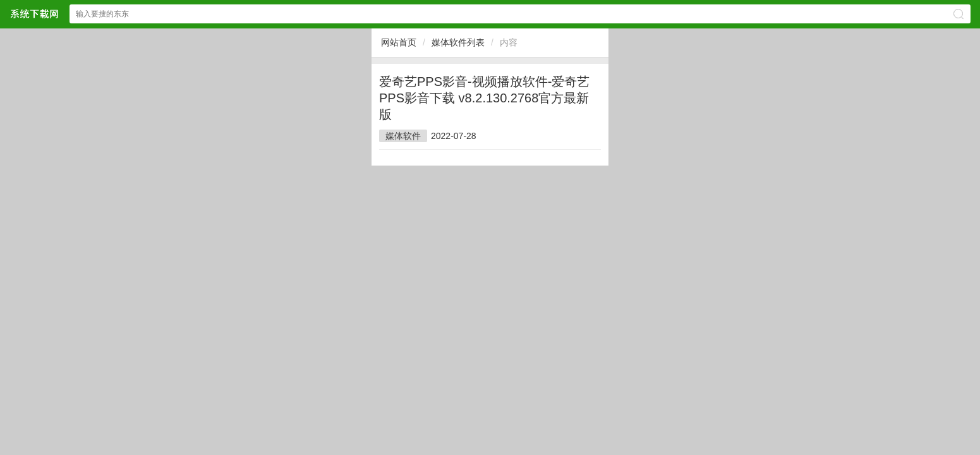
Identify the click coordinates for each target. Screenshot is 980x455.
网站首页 (399, 42)
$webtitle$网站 (34, 14)
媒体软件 (403, 136)
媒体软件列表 (458, 42)
